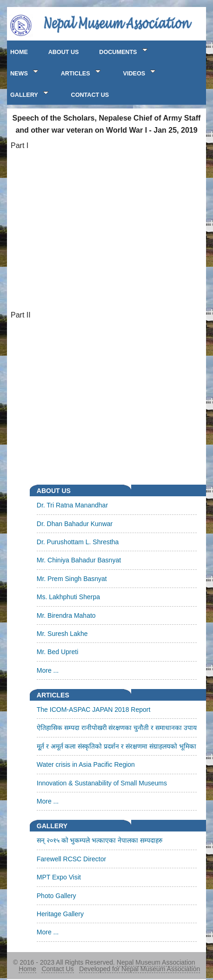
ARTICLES (82, 72)
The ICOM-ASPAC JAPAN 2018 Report (94, 710)
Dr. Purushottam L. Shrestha (78, 542)
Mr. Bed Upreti (57, 652)
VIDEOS (141, 72)
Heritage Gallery (60, 914)
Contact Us (57, 969)
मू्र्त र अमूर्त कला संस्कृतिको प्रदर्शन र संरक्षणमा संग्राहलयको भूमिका (116, 746)
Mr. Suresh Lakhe (62, 634)
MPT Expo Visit (59, 877)
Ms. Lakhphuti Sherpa (68, 597)
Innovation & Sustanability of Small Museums (102, 783)
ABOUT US (64, 52)
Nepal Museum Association (156, 962)
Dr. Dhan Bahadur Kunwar (75, 524)
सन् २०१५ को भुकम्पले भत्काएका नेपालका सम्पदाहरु (100, 840)
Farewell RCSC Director (71, 859)
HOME (19, 52)
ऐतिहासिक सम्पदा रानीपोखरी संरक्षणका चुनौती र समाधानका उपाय (117, 728)
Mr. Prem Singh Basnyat (72, 579)
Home (27, 969)
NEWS (25, 72)
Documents (124, 51)
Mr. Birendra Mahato (66, 615)
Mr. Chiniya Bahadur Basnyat (79, 560)
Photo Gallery (57, 896)
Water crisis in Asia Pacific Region (86, 764)
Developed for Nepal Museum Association (140, 969)
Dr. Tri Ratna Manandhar (72, 505)
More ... (48, 670)
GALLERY (30, 93)
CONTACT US (90, 95)
